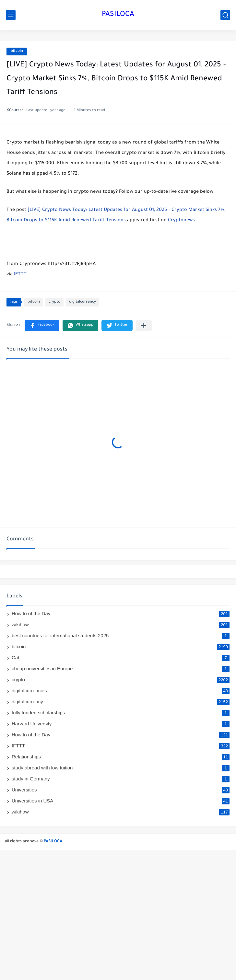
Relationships (121, 757)
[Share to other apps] (144, 325)
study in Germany (121, 779)
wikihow (121, 624)
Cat (121, 657)
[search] (225, 15)
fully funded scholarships (121, 713)
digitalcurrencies (121, 691)
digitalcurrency (83, 302)
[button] (42, 325)
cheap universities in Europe (121, 669)
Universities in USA (121, 801)
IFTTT (20, 275)
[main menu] (11, 15)
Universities (121, 790)
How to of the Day (121, 613)
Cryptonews (181, 221)
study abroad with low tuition (121, 768)
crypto (54, 302)
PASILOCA (118, 15)
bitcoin (17, 51)
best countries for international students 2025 (121, 635)
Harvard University (121, 724)
